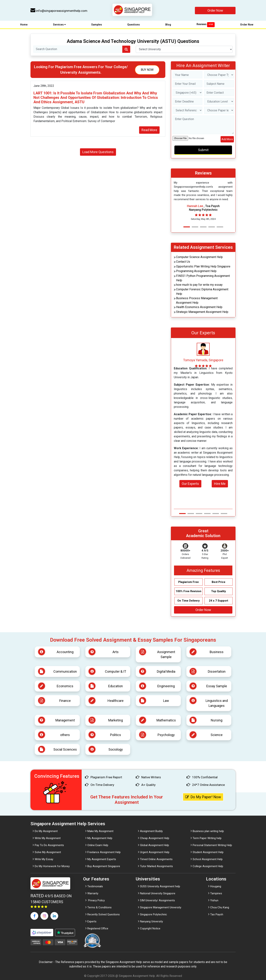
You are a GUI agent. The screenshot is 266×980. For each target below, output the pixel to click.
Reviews (206, 24)
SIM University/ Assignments (157, 900)
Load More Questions (98, 152)
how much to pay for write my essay (199, 285)
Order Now (215, 10)
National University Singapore (158, 893)
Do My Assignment (46, 831)
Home (24, 25)
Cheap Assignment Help (155, 838)
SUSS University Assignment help (160, 886)
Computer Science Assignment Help (199, 257)
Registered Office (98, 928)
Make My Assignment (100, 831)
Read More (149, 130)
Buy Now (147, 70)
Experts (92, 921)
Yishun (214, 900)
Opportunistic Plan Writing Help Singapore (203, 266)
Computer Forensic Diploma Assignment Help (202, 292)
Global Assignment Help (155, 845)
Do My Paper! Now (203, 797)
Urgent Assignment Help (155, 852)
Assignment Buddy (151, 831)
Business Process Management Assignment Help (197, 300)
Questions (134, 25)
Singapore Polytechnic (154, 914)
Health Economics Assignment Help (199, 307)
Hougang (216, 886)
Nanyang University (151, 921)
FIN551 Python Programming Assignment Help (203, 278)
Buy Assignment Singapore (104, 866)
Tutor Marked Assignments (156, 866)
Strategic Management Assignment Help (202, 312)
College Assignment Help (208, 866)
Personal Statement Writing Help (212, 845)
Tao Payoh (217, 914)
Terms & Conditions (99, 907)
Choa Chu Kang (220, 907)
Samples (97, 25)
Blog (168, 25)
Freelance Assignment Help (104, 852)
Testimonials (95, 886)
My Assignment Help (100, 838)
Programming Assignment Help (196, 271)
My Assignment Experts (102, 859)
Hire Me (220, 484)
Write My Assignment (48, 838)
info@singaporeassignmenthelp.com (59, 11)
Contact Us (183, 262)
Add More (227, 139)
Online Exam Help (98, 845)
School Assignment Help (208, 859)
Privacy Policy (96, 900)
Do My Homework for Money (52, 866)
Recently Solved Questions (104, 914)
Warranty (93, 893)
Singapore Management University (161, 907)
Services (59, 25)
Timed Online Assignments (156, 859)
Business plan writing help (208, 831)
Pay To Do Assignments (49, 845)
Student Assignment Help (208, 852)
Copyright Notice (150, 928)
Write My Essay (44, 859)
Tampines (216, 893)
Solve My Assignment (48, 852)
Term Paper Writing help (207, 838)
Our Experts (190, 484)
